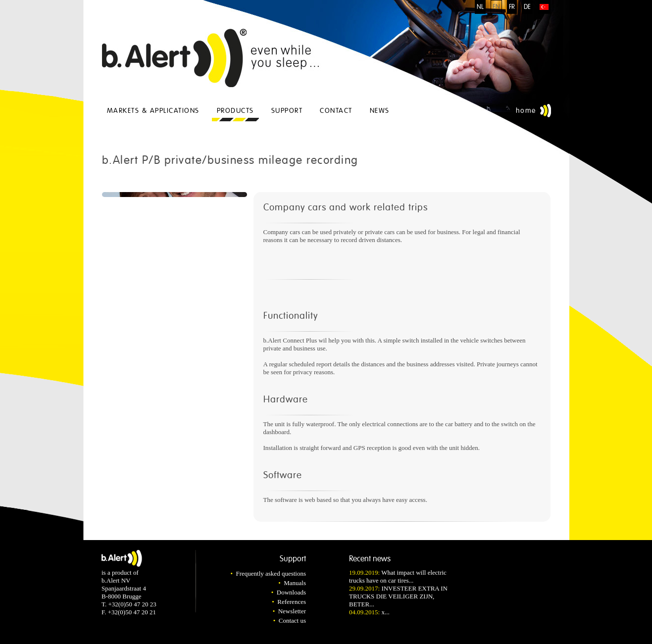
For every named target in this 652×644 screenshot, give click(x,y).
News (380, 111)
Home (526, 111)
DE (527, 7)
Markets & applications (153, 111)
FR (512, 7)
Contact (336, 111)
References (292, 602)
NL (480, 7)
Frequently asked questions (271, 573)
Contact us (292, 620)
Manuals (295, 583)
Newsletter (292, 611)
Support (287, 111)
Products (235, 111)
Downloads (291, 592)
